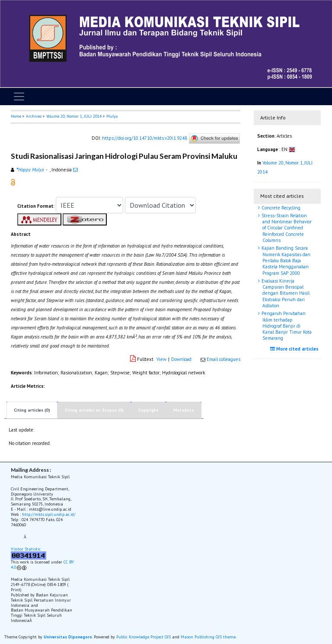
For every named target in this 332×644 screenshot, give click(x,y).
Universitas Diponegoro (68, 637)
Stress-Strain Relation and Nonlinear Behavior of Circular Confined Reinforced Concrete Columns (286, 228)
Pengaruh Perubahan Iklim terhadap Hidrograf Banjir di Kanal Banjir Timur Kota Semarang (286, 326)
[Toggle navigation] (19, 97)
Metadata (184, 410)
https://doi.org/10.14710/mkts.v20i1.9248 (145, 138)
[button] (13, 182)
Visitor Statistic (26, 549)
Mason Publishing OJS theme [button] (208, 637)
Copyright (148, 410)
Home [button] (16, 116)
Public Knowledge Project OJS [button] (144, 637)
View (161, 359)
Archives (34, 116)
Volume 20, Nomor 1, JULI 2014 (74, 116)
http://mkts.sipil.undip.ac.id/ (49, 514)
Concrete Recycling (280, 208)
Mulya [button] (112, 116)
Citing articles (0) (32, 410)
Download (181, 359)
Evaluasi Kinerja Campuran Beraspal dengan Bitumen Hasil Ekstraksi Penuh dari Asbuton (285, 293)
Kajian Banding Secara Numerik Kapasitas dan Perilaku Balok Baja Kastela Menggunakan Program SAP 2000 (285, 260)
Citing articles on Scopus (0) (94, 410)
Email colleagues (223, 359)
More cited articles (295, 349)
